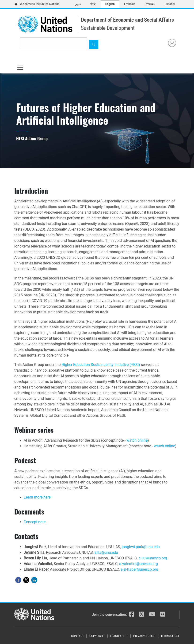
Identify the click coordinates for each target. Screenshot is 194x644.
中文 (93, 4)
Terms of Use (170, 636)
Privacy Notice (144, 636)
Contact (78, 636)
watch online (137, 440)
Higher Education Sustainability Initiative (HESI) (101, 365)
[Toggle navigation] (20, 68)
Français (130, 4)
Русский (150, 4)
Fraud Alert (119, 636)
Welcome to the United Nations (37, 4)
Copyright (97, 636)
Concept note (35, 522)
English (110, 4)
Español (170, 4)
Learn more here (37, 497)
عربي (78, 4)
